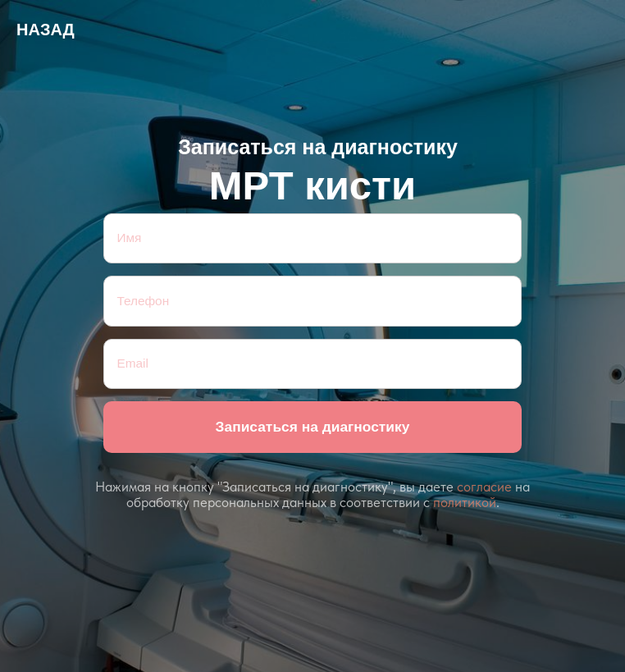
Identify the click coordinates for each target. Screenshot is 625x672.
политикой (465, 502)
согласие (484, 487)
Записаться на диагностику (313, 427)
